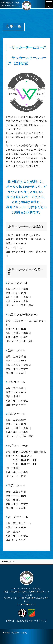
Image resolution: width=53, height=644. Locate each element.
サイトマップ (41, 621)
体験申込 (10, 621)
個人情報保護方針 (24, 621)
